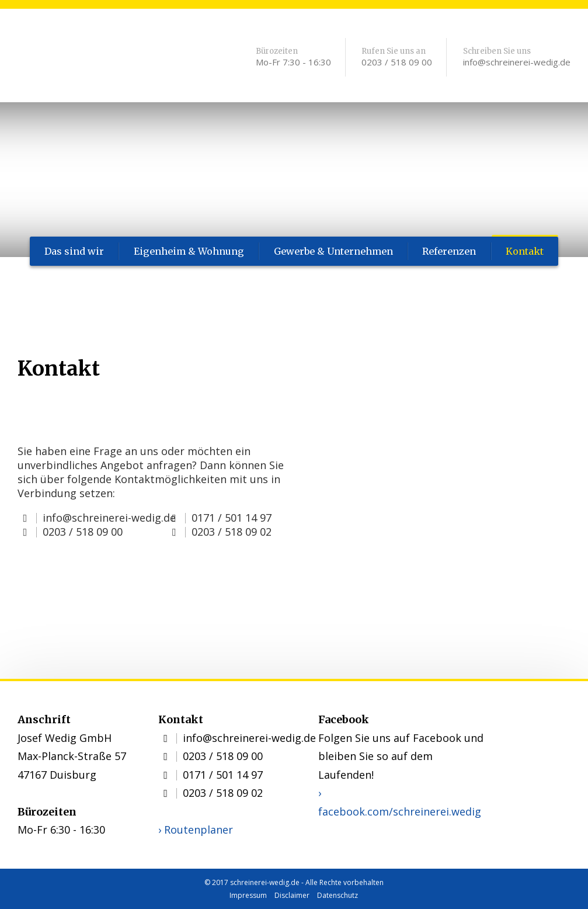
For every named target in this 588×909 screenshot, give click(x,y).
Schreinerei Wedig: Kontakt (105, 58)
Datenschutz (338, 895)
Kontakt (525, 251)
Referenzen (449, 251)
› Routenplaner (196, 830)
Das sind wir (74, 251)
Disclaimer (292, 895)
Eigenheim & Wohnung (189, 251)
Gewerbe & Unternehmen (333, 251)
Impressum (248, 895)
